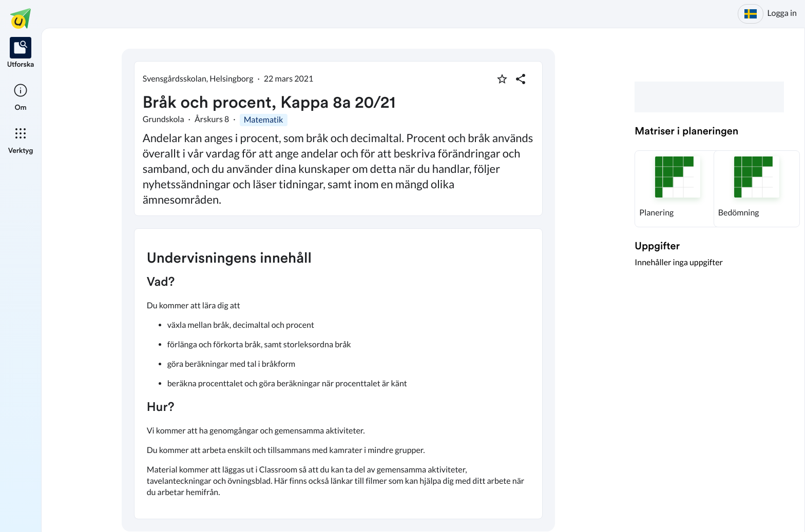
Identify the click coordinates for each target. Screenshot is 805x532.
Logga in (782, 13)
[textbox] (338, 374)
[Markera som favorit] (502, 79)
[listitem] (21, 53)
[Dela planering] (521, 79)
